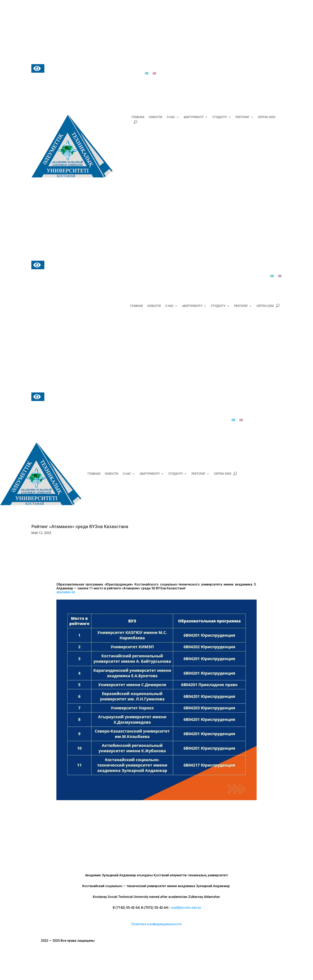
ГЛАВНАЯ (138, 117)
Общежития (156, 67)
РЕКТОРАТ (242, 117)
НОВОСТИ (155, 117)
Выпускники (128, 73)
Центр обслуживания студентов (116, 67)
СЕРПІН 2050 (266, 117)
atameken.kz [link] (66, 592)
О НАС (171, 117)
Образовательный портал (186, 67)
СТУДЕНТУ (220, 117)
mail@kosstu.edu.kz (186, 908)
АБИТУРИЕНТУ (194, 117)
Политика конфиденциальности (156, 924)
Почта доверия (104, 73)
